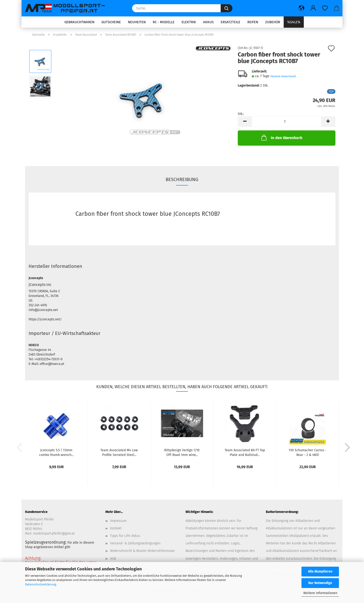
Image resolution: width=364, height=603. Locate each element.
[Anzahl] (287, 122)
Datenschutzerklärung (41, 584)
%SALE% (294, 22)
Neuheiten (137, 22)
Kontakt (116, 528)
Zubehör (273, 22)
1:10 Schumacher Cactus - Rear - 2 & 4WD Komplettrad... (308, 452)
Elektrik (189, 22)
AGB (113, 559)
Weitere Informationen (320, 593)
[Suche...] (227, 8)
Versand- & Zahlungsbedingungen (135, 543)
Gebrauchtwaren (79, 22)
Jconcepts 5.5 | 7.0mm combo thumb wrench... (56, 452)
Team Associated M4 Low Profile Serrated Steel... (119, 452)
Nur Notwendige (320, 583)
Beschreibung (182, 179)
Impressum (118, 521)
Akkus (208, 22)
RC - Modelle (164, 22)
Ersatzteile (230, 22)
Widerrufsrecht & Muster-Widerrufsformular (143, 551)
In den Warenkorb (281, 137)
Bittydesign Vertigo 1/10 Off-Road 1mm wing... (182, 452)
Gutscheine (111, 22)
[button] (301, 8)
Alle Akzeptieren (320, 571)
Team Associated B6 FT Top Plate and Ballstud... (245, 452)
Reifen (253, 22)
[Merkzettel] (325, 8)
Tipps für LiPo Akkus (125, 536)
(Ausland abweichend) (283, 76)
